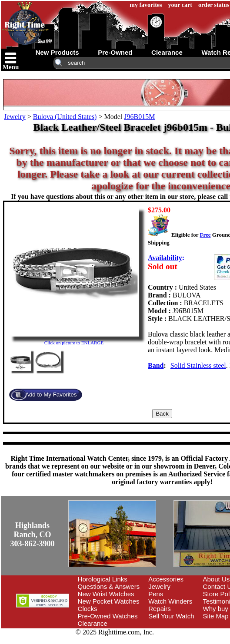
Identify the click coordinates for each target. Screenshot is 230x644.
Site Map (216, 616)
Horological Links (103, 579)
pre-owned (115, 52)
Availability (165, 258)
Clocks (88, 609)
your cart (180, 5)
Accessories (166, 579)
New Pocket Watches (109, 601)
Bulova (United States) (65, 117)
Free (205, 235)
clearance (167, 52)
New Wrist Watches (106, 594)
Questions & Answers (109, 586)
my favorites (146, 5)
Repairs (160, 609)
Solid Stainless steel (198, 365)
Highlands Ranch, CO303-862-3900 (33, 535)
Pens (156, 594)
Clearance (93, 623)
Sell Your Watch (171, 616)
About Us (217, 579)
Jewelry (15, 117)
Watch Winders (170, 601)
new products (57, 52)
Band (156, 365)
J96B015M (139, 117)
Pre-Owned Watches (108, 616)
